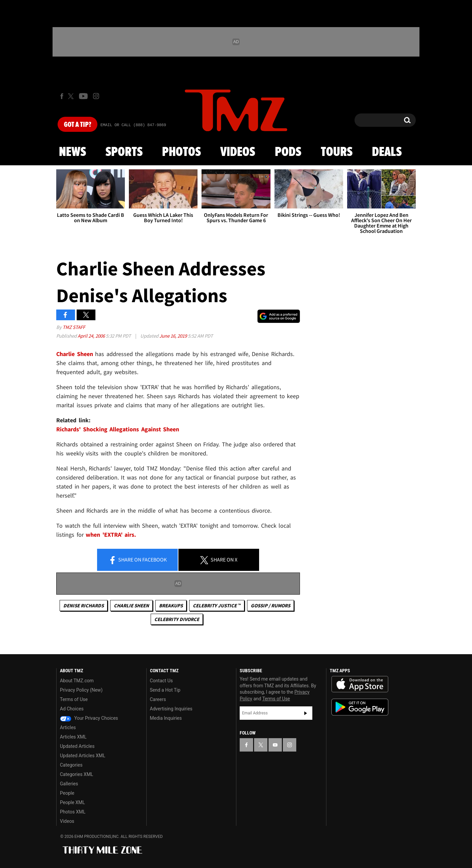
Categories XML (76, 774)
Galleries (69, 784)
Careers (158, 699)
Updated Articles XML (83, 756)
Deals (387, 152)
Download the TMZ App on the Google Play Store (360, 707)
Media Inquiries (166, 718)
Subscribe (306, 713)
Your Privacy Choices (89, 718)
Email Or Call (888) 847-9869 (133, 125)
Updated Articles (77, 746)
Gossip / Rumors (270, 605)
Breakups (171, 605)
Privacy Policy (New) (81, 690)
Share (138, 560)
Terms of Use (74, 699)
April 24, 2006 (92, 336)
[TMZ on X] (72, 96)
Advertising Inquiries (171, 709)
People (67, 793)
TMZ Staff (74, 327)
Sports (124, 152)
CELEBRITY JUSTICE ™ (217, 605)
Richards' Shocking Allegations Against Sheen (118, 429)
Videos (238, 152)
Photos (181, 152)
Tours (337, 152)
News (72, 152)
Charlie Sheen (75, 354)
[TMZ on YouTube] (275, 745)
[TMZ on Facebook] (62, 96)
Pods (288, 152)
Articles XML (73, 737)
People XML (72, 802)
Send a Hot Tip (165, 690)
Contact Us (162, 681)
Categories (71, 765)
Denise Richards (84, 605)
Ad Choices (72, 709)
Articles (68, 727)
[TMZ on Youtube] (83, 96)
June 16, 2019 (174, 336)
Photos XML (73, 812)
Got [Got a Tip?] (77, 125)
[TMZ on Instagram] (96, 96)
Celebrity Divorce (177, 619)
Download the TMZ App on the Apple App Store (360, 684)
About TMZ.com (77, 681)
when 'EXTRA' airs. (111, 535)
